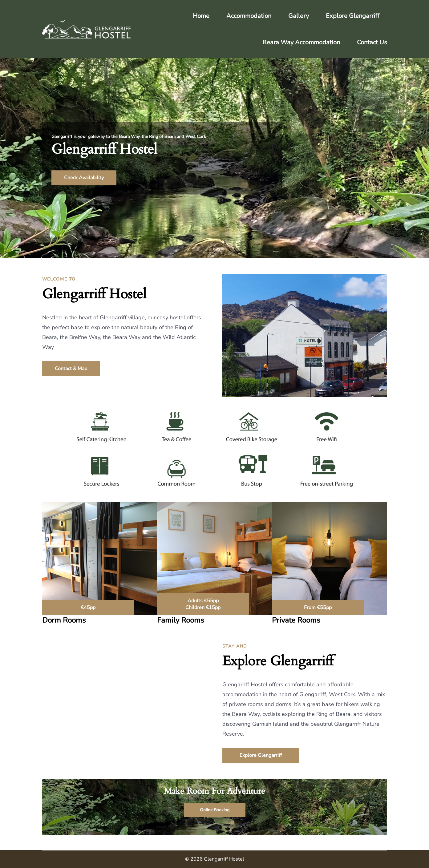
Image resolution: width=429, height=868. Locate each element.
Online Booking (215, 810)
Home (201, 16)
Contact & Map (71, 369)
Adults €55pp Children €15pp (203, 604)
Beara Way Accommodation (301, 42)
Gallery (299, 16)
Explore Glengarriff (353, 16)
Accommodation (249, 16)
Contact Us (372, 42)
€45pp (88, 608)
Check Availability (84, 178)
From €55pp (318, 608)
